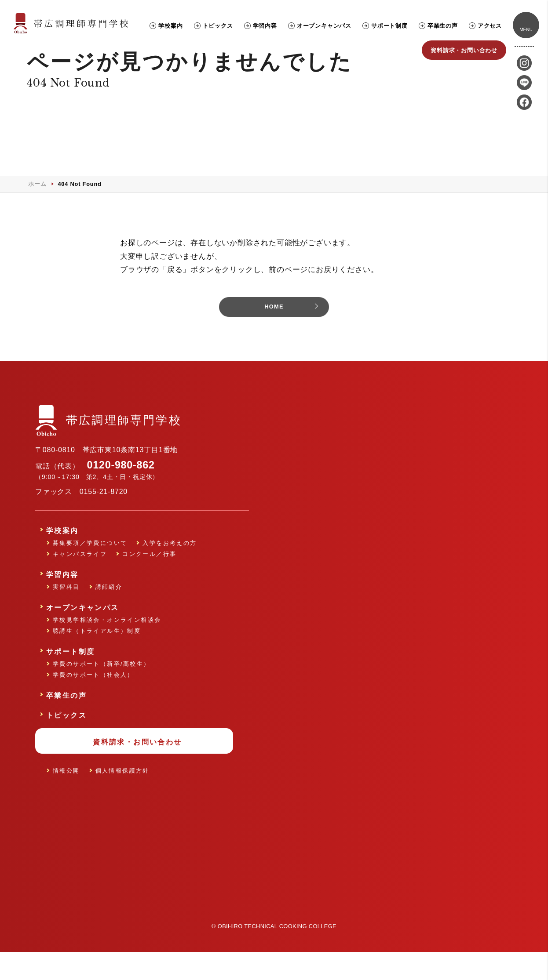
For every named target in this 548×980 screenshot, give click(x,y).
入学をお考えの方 (170, 567)
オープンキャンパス (324, 26)
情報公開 (66, 795)
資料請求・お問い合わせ (464, 50)
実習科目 (66, 611)
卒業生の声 (443, 26)
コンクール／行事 (149, 578)
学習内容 (265, 26)
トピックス (218, 26)
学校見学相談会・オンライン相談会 (107, 644)
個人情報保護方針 (122, 795)
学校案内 (170, 26)
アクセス (490, 26)
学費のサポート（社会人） (93, 699)
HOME (274, 331)
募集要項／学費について (90, 567)
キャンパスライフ (80, 578)
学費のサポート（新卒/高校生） (102, 688)
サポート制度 (389, 26)
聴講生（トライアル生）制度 (97, 655)
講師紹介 (109, 611)
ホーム (37, 206)
